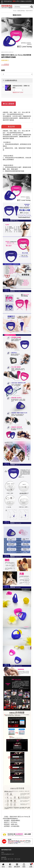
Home (15, 11)
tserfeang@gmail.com (8, 854)
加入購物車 (9, 104)
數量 (3, 70)
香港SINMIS (29, 11)
